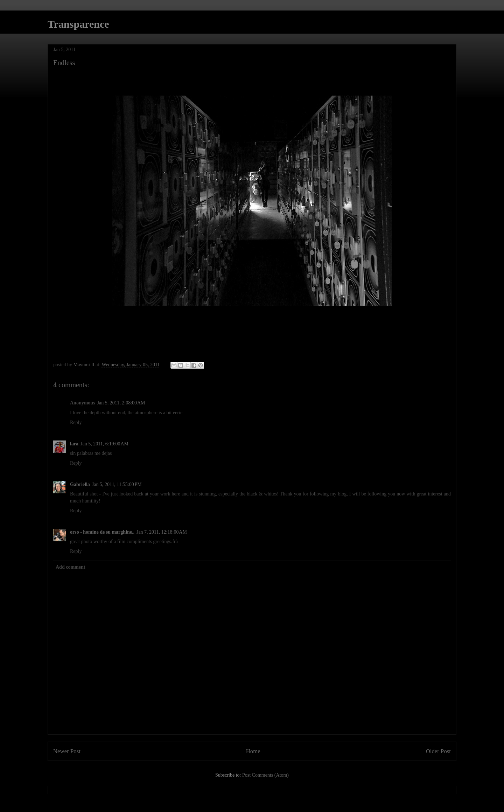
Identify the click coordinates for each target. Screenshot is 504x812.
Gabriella (80, 484)
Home (253, 751)
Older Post (438, 751)
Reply (76, 422)
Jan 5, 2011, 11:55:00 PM (117, 484)
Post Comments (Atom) (265, 775)
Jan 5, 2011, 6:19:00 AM (104, 444)
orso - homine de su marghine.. (102, 532)
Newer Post (67, 751)
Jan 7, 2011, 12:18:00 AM (162, 532)
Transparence (78, 24)
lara (74, 444)
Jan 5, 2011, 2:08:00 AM (121, 403)
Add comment (70, 567)
